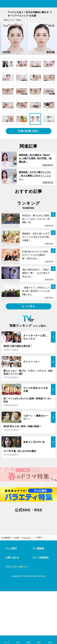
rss (41, 520)
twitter (16, 520)
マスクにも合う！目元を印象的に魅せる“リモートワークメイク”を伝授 (29, 538)
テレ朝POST (28, 4)
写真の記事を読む (28, 131)
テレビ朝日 (11, 548)
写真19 (39, 538)
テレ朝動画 (38, 548)
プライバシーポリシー (17, 567)
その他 (16, 538)
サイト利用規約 (41, 558)
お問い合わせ (12, 558)
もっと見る (28, 306)
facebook (29, 520)
